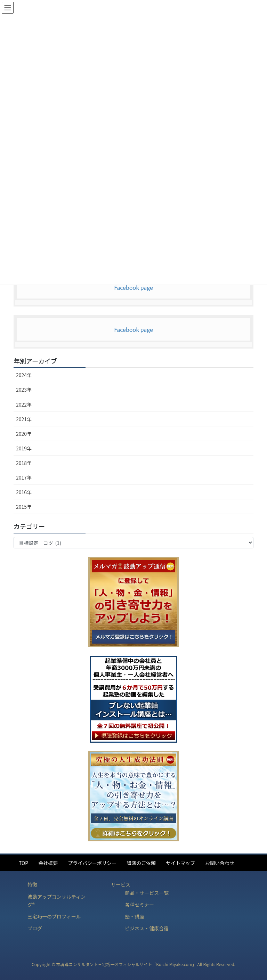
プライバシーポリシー (92, 863)
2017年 (24, 477)
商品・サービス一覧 (147, 893)
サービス (121, 884)
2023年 (24, 390)
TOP (23, 863)
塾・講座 (135, 916)
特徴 (32, 884)
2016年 (24, 492)
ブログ (35, 928)
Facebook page (133, 287)
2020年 (24, 434)
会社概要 (48, 863)
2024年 (24, 375)
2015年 (24, 507)
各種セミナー (139, 905)
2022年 (24, 405)
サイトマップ (180, 863)
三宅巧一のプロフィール (54, 916)
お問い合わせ (220, 863)
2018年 (24, 463)
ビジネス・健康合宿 (147, 928)
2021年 (24, 419)
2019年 (24, 448)
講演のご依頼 (141, 863)
